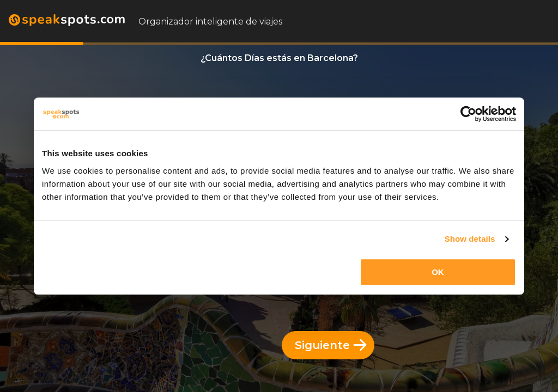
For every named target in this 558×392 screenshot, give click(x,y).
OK (438, 272)
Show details (470, 239)
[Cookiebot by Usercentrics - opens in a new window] (468, 114)
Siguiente (331, 345)
